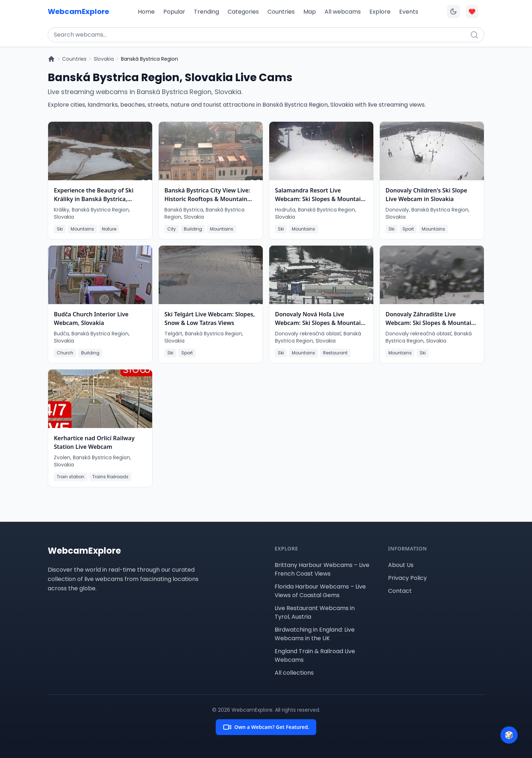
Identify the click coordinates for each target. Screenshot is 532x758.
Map (310, 12)
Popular (174, 12)
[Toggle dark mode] (453, 11)
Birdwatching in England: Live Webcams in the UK (315, 634)
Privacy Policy (407, 578)
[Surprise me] (509, 735)
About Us (401, 565)
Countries (281, 12)
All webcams (343, 12)
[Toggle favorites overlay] (472, 11)
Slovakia (104, 59)
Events (409, 12)
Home (146, 12)
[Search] (474, 35)
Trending (206, 12)
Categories (243, 12)
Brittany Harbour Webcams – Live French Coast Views (322, 569)
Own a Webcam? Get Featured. (266, 727)
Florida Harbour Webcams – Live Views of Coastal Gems (320, 591)
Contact (400, 591)
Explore (380, 12)
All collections (294, 673)
